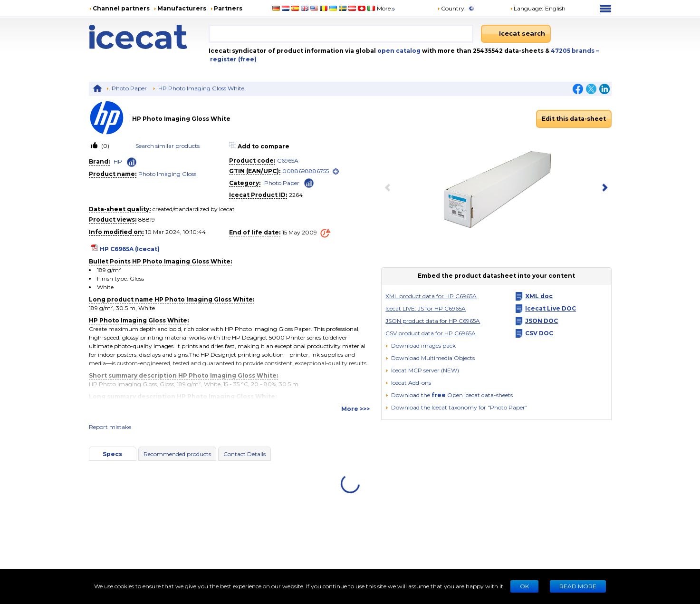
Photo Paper (129, 88)
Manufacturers (182, 8)
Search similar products (168, 146)
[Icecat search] (516, 34)
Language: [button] (527, 8)
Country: (451, 8)
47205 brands (573, 51)
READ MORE (578, 586)
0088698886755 (306, 171)
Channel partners (121, 8)
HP (118, 161)
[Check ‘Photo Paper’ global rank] (309, 182)
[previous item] (390, 188)
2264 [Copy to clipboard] (296, 195)
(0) (105, 146)
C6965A (288, 161)
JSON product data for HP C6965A (433, 321)
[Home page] (149, 37)
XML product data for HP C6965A (431, 296)
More (387, 8)
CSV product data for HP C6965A (431, 333)
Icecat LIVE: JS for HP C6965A (426, 308)
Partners (228, 8)
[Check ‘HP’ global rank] (132, 162)
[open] (336, 171)
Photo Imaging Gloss (167, 174)
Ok (524, 586)
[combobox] (341, 34)
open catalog (398, 51)
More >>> (355, 409)
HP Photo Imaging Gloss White (201, 88)
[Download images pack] (421, 346)
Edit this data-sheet (574, 119)
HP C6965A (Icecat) (130, 249)
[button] (430, 358)
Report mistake (110, 427)
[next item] (603, 188)
